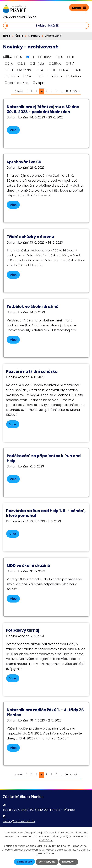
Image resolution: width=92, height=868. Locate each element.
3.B (53, 70)
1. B (32, 57)
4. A (65, 70)
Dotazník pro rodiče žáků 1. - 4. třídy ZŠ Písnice (45, 712)
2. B (23, 63)
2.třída (57, 63)
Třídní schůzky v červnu (30, 237)
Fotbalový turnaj (23, 630)
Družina (75, 76)
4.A (29, 76)
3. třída (26, 70)
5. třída (56, 76)
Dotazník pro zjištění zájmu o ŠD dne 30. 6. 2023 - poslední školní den (43, 109)
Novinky (34, 36)
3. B (10, 70)
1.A (61, 57)
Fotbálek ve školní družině (33, 307)
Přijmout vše (24, 862)
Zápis (40, 83)
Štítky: (7, 57)
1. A (20, 57)
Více (13, 130)
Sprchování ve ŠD (24, 162)
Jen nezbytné (47, 862)
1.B (72, 57)
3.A (41, 70)
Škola (19, 36)
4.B (41, 76)
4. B (78, 70)
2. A (10, 63)
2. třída (39, 63)
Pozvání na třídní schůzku (32, 371)
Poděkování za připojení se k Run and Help (44, 458)
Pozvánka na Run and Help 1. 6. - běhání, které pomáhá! (46, 513)
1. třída (47, 57)
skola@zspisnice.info (19, 821)
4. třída (13, 76)
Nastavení (69, 862)
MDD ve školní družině (28, 566)
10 (67, 91)
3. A (72, 63)
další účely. (46, 840)
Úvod (7, 36)
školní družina (18, 83)
